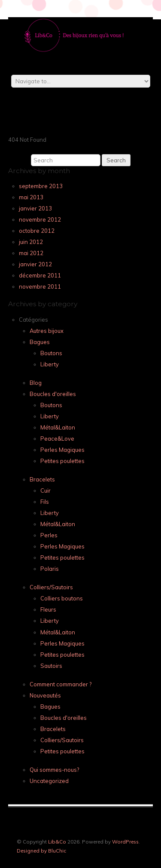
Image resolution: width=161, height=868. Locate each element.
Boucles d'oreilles (53, 394)
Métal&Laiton (58, 427)
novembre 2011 (40, 286)
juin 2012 (31, 242)
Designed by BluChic (41, 851)
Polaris (50, 569)
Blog (36, 383)
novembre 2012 (40, 219)
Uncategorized (49, 781)
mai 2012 (31, 253)
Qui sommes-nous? (54, 770)
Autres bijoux (47, 331)
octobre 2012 (37, 231)
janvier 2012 (35, 264)
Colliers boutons (62, 598)
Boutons (51, 353)
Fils (45, 502)
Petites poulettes (62, 461)
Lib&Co (57, 842)
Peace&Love (57, 439)
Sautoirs (51, 666)
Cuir (46, 490)
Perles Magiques (62, 450)
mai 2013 (31, 197)
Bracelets (42, 479)
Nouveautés (45, 695)
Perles (49, 535)
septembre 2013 (41, 186)
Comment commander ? (61, 684)
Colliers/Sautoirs (51, 587)
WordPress (125, 842)
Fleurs (48, 609)
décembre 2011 (40, 275)
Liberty (50, 364)
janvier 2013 (35, 208)
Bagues (40, 342)
